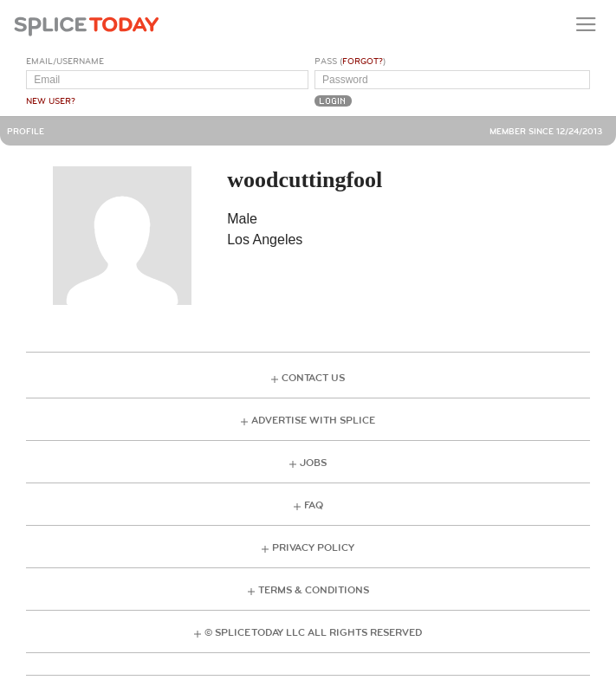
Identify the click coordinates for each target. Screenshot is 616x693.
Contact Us (313, 378)
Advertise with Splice (313, 421)
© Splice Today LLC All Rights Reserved (313, 633)
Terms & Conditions (314, 590)
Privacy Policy (313, 548)
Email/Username (65, 62)
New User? (51, 101)
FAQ (314, 505)
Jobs (313, 463)
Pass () (350, 62)
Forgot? (363, 62)
